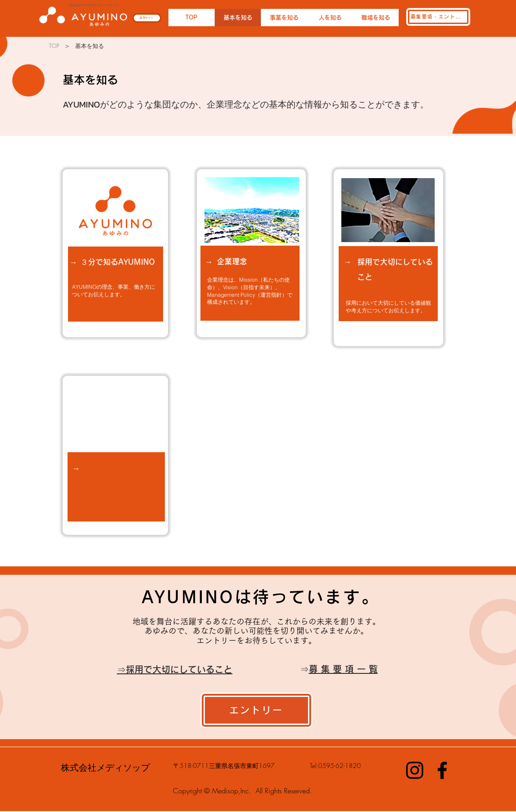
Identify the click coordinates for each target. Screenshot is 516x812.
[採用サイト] (147, 18)
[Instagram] (415, 770)
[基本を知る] (90, 46)
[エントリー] (256, 710)
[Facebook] (442, 770)
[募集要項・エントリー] (438, 17)
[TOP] (54, 46)
